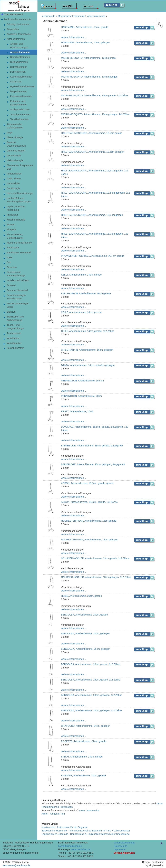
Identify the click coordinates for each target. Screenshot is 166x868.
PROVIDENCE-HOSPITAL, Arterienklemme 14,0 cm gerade (93, 256)
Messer (11, 225)
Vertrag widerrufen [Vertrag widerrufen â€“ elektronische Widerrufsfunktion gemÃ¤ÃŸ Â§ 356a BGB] (124, 853)
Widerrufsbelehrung (124, 843)
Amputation (13, 29)
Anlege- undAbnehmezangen (19, 46)
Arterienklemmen (16, 39)
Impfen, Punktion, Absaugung (16, 208)
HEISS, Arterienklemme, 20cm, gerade (81, 596)
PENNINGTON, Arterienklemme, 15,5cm (82, 381)
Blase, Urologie (15, 137)
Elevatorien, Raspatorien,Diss (20, 167)
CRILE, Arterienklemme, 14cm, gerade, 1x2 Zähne (88, 331)
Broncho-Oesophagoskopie (16, 144)
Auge (10, 133)
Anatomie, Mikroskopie (19, 34)
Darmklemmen (18, 72)
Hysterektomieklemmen (23, 86)
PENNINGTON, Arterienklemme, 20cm (81, 396)
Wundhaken (13, 338)
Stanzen (11, 312)
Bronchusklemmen (20, 57)
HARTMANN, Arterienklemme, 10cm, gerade (85, 27)
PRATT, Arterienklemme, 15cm (77, 411)
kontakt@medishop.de (70, 846)
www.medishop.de (81, 849)
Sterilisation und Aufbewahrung (15, 318)
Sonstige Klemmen (20, 114)
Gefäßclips (16, 82)
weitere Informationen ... (74, 37)
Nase (10, 257)
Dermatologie (14, 156)
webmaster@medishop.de (16, 865)
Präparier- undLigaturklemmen (19, 103)
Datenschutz (120, 846)
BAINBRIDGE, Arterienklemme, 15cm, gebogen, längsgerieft (93, 464)
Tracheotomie (14, 333)
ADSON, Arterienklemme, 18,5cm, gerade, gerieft (87, 483)
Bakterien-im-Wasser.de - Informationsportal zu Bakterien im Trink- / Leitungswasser (86, 831)
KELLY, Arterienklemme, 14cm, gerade (81, 275)
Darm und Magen (16, 151)
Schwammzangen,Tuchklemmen (17, 297)
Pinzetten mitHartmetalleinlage (16, 274)
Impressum (120, 849)
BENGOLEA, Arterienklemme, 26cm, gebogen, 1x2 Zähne (92, 710)
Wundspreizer (14, 343)
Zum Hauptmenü (14, 14)
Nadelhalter (13, 248)
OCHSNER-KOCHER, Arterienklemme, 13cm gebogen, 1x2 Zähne (96, 577)
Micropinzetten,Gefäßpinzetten (15, 236)
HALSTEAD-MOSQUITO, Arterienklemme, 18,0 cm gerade (92, 215)
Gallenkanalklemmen (21, 77)
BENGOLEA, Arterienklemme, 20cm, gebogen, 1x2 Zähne (92, 695)
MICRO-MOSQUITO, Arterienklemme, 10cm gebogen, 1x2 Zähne (96, 114)
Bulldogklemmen (19, 62)
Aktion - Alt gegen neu (53, 814)
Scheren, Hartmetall (17, 290)
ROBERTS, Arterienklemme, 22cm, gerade (84, 741)
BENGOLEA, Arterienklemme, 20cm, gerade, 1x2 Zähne (91, 664)
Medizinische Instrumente (18, 19)
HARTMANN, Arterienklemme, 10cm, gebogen (85, 42)
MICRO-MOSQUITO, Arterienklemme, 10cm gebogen (89, 77)
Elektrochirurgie (15, 160)
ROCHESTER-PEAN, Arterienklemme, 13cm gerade (89, 521)
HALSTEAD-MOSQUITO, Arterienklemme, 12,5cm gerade (92, 133)
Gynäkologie (13, 188)
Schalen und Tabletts (18, 280)
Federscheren (14, 174)
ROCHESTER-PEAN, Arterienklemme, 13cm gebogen (90, 540)
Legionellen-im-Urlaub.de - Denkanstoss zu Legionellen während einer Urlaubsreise (86, 834)
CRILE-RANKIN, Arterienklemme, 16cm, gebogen (87, 350)
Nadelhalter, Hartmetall (19, 252)
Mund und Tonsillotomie (19, 243)
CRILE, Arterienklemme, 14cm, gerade (81, 312)
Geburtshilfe (13, 183)
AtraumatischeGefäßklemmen (15, 126)
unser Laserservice (89, 810)
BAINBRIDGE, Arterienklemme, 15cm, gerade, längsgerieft (92, 446)
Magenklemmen (19, 91)
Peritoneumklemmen (21, 96)
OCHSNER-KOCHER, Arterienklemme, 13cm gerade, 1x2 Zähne (95, 558)
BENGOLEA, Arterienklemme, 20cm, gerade (84, 615)
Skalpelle (12, 229)
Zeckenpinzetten (16, 348)
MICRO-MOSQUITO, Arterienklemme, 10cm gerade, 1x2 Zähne (95, 95)
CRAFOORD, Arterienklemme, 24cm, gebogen (86, 726)
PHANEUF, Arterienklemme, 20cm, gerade (83, 775)
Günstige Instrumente (18, 24)
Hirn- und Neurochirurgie (20, 193)
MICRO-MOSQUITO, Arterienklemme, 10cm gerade (88, 58)
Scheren (11, 285)
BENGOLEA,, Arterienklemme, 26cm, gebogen (86, 649)
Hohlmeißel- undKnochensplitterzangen (19, 200)
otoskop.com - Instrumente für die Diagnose (65, 827)
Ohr (9, 262)
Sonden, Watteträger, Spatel (18, 305)
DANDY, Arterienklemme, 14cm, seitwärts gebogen (88, 365)
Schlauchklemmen (20, 109)
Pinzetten (12, 267)
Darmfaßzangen (19, 67)
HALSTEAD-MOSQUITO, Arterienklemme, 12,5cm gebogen (93, 152)
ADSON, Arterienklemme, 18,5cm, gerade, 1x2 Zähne (89, 502)
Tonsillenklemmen (20, 119)
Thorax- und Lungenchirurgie (15, 327)
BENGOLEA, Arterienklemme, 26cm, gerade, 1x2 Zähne (91, 680)
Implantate (12, 215)
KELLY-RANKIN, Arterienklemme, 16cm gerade (86, 293)
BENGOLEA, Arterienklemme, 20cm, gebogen (85, 633)
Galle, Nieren (14, 179)
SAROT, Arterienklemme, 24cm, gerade (82, 757)
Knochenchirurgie (16, 220)
